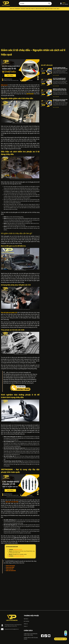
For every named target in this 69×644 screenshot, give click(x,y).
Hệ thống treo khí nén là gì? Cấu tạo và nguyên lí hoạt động (60, 100)
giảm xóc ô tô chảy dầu (12, 502)
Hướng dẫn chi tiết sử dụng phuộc (31, 638)
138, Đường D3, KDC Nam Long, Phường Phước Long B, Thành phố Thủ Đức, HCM (11, 625)
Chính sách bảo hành (40, 9)
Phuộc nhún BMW (10, 567)
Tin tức (55, 9)
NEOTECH (26, 619)
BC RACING (26, 621)
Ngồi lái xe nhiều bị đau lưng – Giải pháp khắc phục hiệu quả (60, 89)
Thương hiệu (28, 9)
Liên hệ (58, 9)
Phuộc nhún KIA (10, 569)
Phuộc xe (33, 9)
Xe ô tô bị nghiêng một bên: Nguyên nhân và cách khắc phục (60, 68)
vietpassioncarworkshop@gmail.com (10, 629)
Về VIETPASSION (17, 9)
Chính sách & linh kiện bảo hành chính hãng (31, 634)
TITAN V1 (26, 626)
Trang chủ (12, 9)
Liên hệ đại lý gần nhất (19, 556)
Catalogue (23, 9)
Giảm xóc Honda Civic (11, 570)
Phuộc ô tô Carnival (10, 566)
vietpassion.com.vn (18, 549)
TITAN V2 (26, 624)
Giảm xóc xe (4, 85)
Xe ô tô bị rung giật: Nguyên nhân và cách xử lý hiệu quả (59, 79)
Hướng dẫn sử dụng (49, 9)
